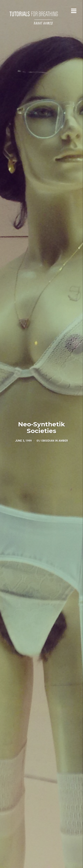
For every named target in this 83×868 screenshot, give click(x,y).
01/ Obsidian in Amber (52, 441)
